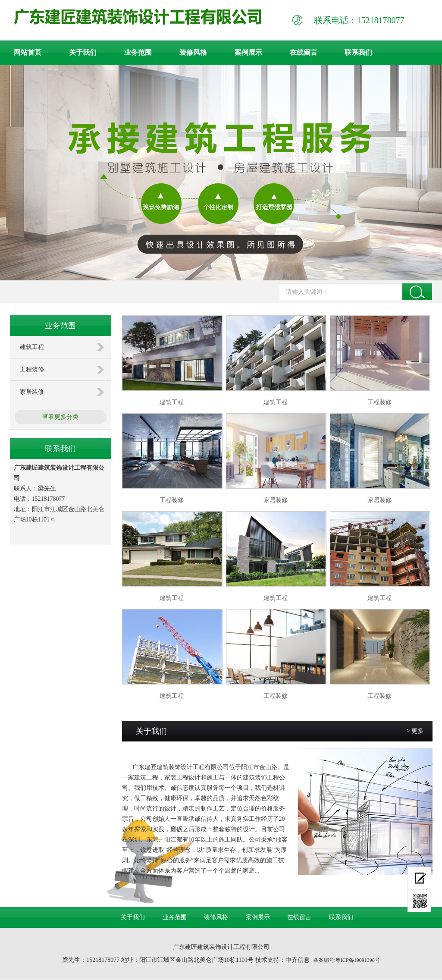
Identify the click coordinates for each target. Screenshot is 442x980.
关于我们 (83, 52)
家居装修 (32, 392)
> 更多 (415, 731)
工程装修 (32, 369)
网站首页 (28, 52)
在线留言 (304, 52)
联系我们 (358, 52)
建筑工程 (32, 347)
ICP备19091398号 (360, 960)
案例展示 (248, 52)
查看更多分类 (60, 417)
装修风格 (193, 52)
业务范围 (138, 52)
